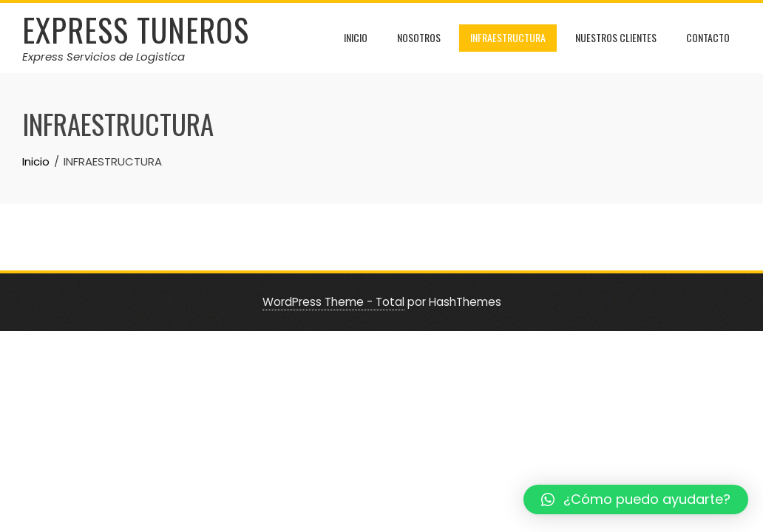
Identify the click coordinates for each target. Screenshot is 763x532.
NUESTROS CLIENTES (616, 37)
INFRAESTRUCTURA (508, 37)
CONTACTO (708, 37)
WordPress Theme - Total (333, 302)
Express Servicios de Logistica (104, 57)
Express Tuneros (136, 30)
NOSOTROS (419, 37)
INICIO (356, 37)
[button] (636, 499)
